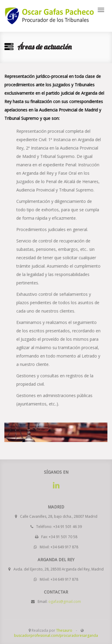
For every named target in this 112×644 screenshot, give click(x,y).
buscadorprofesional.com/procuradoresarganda (56, 635)
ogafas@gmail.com (65, 600)
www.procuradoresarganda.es (49, 16)
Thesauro (64, 630)
